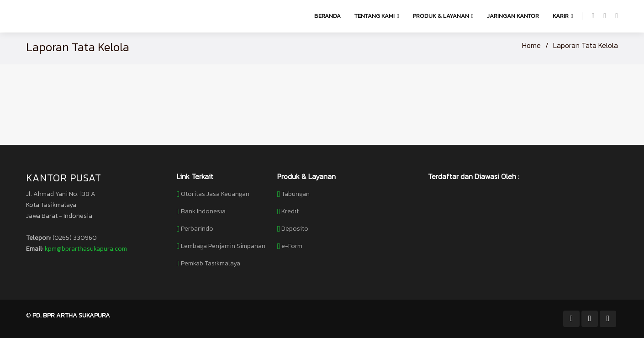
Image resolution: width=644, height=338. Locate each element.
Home (531, 45)
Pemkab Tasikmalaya (211, 264)
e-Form (292, 246)
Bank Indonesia (203, 211)
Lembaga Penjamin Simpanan (223, 246)
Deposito (295, 229)
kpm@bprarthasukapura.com (86, 249)
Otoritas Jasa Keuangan (215, 194)
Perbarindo (197, 229)
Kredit (290, 211)
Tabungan (296, 194)
